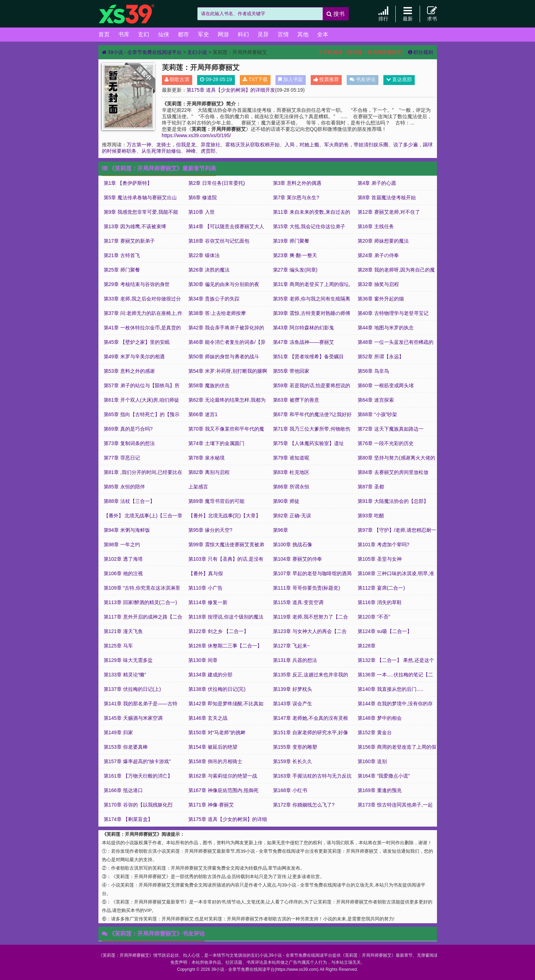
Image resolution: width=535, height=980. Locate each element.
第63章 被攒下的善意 (296, 400)
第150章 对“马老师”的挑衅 (217, 732)
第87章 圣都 (371, 487)
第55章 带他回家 (291, 371)
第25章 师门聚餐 (122, 270)
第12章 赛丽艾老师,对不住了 (389, 212)
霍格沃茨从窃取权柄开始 (253, 145)
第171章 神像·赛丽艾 (211, 805)
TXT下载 (255, 79)
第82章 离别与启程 (209, 472)
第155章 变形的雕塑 (295, 747)
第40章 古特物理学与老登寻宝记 (393, 313)
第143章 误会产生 (293, 704)
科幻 (243, 34)
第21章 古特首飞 (122, 255)
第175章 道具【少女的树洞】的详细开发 (231, 90)
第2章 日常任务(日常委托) (217, 183)
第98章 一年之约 (122, 544)
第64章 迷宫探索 (376, 400)
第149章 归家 (118, 732)
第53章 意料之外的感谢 (129, 371)
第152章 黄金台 (375, 732)
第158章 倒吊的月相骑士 (215, 761)
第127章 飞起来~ (291, 646)
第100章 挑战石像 (293, 544)
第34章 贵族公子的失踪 (214, 299)
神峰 (191, 151)
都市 (183, 34)
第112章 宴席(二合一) (381, 588)
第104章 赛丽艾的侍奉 (297, 559)
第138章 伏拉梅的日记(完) (217, 689)
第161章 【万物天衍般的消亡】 (138, 776)
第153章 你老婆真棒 (126, 747)
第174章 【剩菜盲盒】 (128, 819)
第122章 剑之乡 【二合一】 (218, 631)
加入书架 (291, 79)
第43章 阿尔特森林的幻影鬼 (303, 328)
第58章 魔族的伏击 (209, 385)
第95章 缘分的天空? (210, 530)
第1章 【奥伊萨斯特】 (128, 183)
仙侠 (164, 34)
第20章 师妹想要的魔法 (383, 241)
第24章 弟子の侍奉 (378, 255)
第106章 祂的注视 (123, 573)
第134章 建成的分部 (210, 675)
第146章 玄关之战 (208, 718)
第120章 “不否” (374, 617)
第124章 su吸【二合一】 (385, 631)
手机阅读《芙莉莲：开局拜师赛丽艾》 (363, 52)
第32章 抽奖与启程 (378, 284)
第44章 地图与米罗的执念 (386, 328)
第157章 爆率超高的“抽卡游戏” (137, 761)
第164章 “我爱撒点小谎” (384, 776)
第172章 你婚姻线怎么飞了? (304, 805)
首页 (104, 34)
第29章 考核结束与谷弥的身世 (137, 284)
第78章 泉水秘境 (206, 458)
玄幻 (144, 34)
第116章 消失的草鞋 (380, 602)
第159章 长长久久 (293, 761)
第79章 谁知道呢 (291, 458)
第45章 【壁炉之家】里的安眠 (137, 342)
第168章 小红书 (290, 790)
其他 (303, 34)
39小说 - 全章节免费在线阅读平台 (134, 14)
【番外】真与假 (206, 573)
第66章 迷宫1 (203, 414)
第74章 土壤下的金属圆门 (216, 443)
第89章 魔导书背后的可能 (216, 501)
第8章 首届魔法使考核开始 (387, 197)
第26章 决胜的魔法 (209, 270)
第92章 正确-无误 (292, 516)
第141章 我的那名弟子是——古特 (141, 704)
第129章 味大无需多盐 (128, 660)
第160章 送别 (372, 761)
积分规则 (421, 52)
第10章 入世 (202, 212)
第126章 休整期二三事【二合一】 (225, 646)
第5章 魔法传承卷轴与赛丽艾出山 (140, 197)
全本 (323, 34)
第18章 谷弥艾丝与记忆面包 (219, 241)
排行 (383, 14)
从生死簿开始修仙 (161, 151)
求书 (432, 14)
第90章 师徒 (286, 501)
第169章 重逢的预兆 (380, 790)
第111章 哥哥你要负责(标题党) (307, 588)
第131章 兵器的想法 (295, 660)
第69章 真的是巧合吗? (128, 429)
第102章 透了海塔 (123, 559)
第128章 (367, 646)
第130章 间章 (203, 660)
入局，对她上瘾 (302, 145)
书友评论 (363, 79)
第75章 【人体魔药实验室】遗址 (308, 443)
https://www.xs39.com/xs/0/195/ (196, 135)
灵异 (263, 34)
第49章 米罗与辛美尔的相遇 (134, 357)
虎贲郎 (208, 151)
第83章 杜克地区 (291, 472)
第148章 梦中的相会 (380, 718)
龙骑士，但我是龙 (176, 145)
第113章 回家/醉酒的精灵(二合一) (140, 602)
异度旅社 (211, 145)
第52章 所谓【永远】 (381, 357)
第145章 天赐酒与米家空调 (133, 718)
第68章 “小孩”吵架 (378, 414)
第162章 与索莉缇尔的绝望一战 (223, 776)
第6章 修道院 (203, 197)
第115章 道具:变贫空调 (298, 602)
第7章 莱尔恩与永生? (296, 197)
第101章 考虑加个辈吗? (384, 544)
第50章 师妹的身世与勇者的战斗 (224, 357)
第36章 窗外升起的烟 (381, 299)
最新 (408, 14)
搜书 (336, 14)
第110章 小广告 (205, 588)
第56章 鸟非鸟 (373, 371)
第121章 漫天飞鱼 (123, 631)
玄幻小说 (197, 52)
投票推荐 (326, 79)
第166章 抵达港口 (123, 790)
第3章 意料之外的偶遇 (297, 183)
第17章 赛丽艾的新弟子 (129, 241)
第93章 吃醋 (371, 516)
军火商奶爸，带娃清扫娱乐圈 (356, 145)
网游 (223, 34)
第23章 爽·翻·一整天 (295, 255)
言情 (283, 34)
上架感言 (198, 487)
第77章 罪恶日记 (122, 458)
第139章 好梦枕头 (293, 689)
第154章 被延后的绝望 (213, 747)
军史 (203, 34)
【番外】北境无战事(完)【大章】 (224, 516)
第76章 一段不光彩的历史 (386, 443)
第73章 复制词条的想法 (129, 443)
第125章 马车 (118, 646)
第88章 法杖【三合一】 (129, 501)
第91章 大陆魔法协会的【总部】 (393, 501)
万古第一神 (139, 145)
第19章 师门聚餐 (291, 241)
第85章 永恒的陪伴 (124, 487)
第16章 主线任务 (376, 226)
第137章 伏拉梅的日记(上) (132, 689)
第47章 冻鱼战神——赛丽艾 (303, 342)
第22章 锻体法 (204, 255)
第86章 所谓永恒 (291, 487)
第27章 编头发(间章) (295, 270)
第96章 (281, 530)
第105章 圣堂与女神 (380, 559)
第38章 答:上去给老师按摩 (217, 313)
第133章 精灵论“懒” (125, 675)
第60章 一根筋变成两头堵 (386, 385)
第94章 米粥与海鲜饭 (127, 530)
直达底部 (399, 79)
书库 (124, 34)
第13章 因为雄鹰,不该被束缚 (135, 226)
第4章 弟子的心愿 (377, 183)
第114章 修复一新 (208, 602)
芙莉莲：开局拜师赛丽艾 (126, 955)
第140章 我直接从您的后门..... (391, 689)
